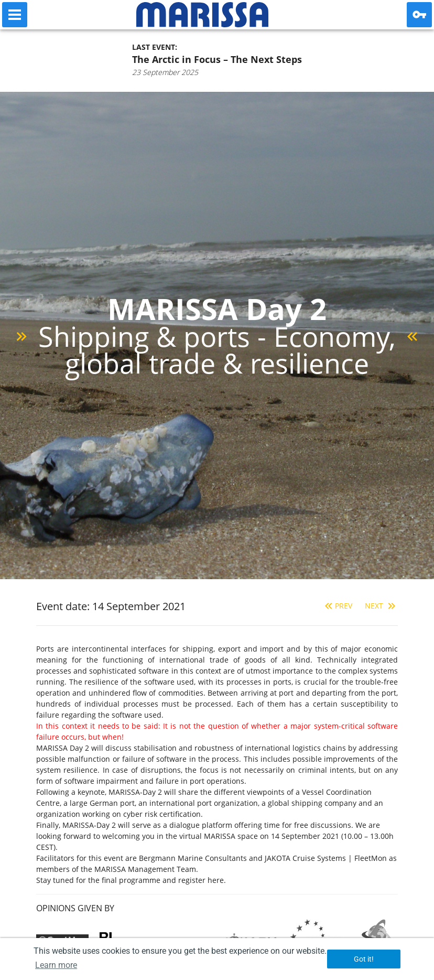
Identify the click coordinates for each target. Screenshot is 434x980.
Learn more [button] (56, 965)
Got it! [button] (364, 959)
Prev (337, 606)
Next (381, 606)
